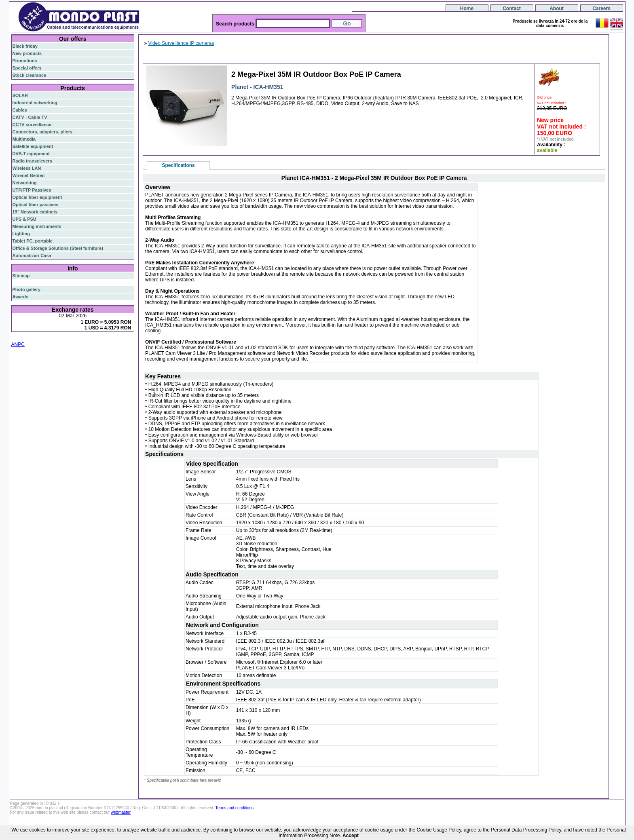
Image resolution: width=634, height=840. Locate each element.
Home (467, 8)
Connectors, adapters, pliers (43, 132)
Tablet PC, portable (33, 241)
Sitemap (21, 276)
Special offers (27, 68)
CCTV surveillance (32, 125)
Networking (25, 183)
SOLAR (20, 95)
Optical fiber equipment (37, 197)
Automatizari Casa (32, 255)
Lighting (21, 234)
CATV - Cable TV (30, 117)
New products (27, 53)
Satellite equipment (33, 146)
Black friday (25, 46)
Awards (21, 297)
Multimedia (24, 139)
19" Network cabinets (35, 212)
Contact (512, 8)
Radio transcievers (32, 161)
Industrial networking (35, 103)
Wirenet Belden (29, 175)
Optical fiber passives (36, 205)
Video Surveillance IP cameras (181, 43)
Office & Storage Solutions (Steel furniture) (58, 248)
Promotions (25, 61)
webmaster (121, 812)
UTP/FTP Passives (32, 190)
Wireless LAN (27, 168)
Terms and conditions (235, 808)
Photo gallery (27, 289)
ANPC (18, 344)
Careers (601, 8)
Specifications (178, 165)
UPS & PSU (24, 219)
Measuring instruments (37, 226)
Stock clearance (30, 75)
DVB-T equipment (31, 154)
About (557, 8)
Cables (20, 110)
